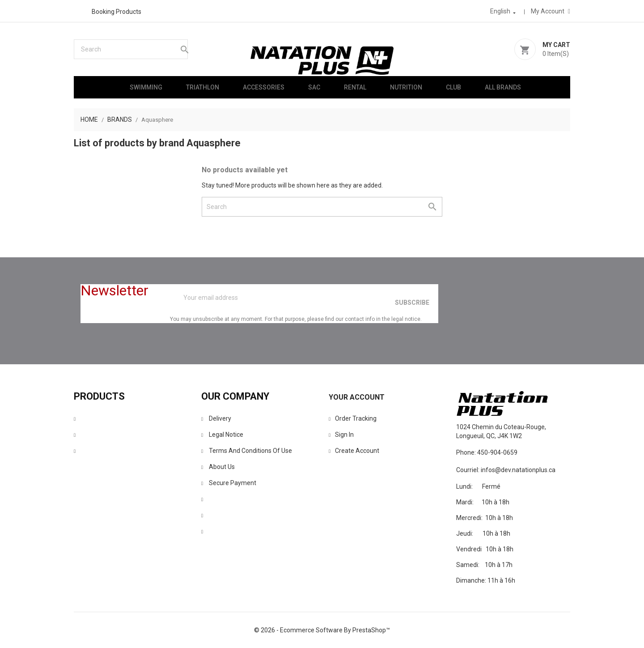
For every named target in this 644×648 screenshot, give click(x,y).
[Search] (131, 49)
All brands (503, 87)
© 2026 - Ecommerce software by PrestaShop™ (322, 630)
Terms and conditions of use (247, 451)
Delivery (216, 418)
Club (453, 87)
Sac (314, 87)
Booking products (117, 12)
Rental (355, 87)
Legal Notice (222, 435)
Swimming (146, 87)
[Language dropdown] (504, 11)
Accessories (264, 87)
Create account (354, 451)
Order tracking (353, 418)
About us (218, 467)
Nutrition (406, 87)
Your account (357, 397)
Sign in (341, 435)
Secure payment (229, 483)
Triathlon (203, 87)
